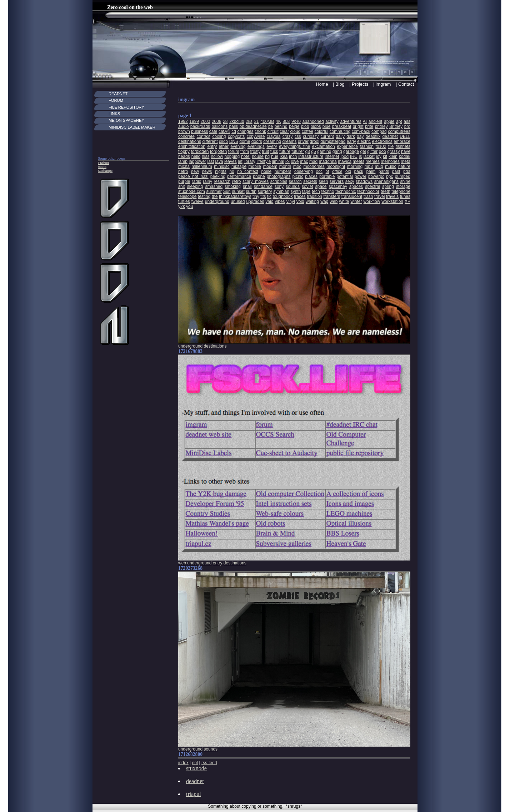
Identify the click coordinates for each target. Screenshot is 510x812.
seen (323, 181)
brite (369, 126)
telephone (401, 191)
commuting (340, 131)
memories (390, 161)
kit (385, 156)
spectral (372, 186)
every (272, 146)
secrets (310, 181)
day (360, 136)
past (396, 171)
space (321, 186)
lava (219, 161)
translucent (352, 196)
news (207, 171)
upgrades (255, 201)
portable (327, 176)
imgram (383, 84)
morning (355, 166)
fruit (265, 151)
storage (403, 186)
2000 (206, 121)
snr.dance (263, 186)
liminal (278, 161)
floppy (184, 151)
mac (304, 161)
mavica (345, 161)
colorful (322, 131)
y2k (182, 206)
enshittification (192, 146)
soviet (307, 186)
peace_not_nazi (193, 176)
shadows (364, 181)
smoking (233, 186)
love (295, 161)
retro (237, 181)
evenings (256, 146)
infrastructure (311, 156)
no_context (248, 171)
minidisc (222, 166)
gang (337, 151)
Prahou (103, 163)
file (391, 146)
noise (267, 171)
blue (327, 126)
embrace (402, 141)
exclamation (324, 146)
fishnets (403, 146)
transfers (332, 196)
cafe (213, 131)
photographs (279, 176)
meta (406, 161)
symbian (281, 191)
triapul (194, 794)
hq (267, 156)
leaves (231, 161)
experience (347, 146)
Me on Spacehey (126, 120)
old (348, 171)
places (311, 176)
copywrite (256, 136)
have (406, 151)
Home (322, 84)
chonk (260, 131)
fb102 (381, 146)
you (189, 206)
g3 (307, 151)
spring (388, 186)
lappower (197, 161)
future (285, 151)
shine (405, 181)
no (232, 171)
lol (287, 161)
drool (314, 141)
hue (275, 156)
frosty (255, 151)
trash (368, 196)
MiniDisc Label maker (132, 127)
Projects (360, 84)
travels (392, 196)
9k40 (296, 121)
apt (399, 121)
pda (407, 171)
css (298, 136)
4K (278, 121)
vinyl (291, 201)
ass (407, 121)
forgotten (218, 151)
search (295, 181)
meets (358, 161)
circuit (273, 131)
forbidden (200, 151)
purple (184, 181)
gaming (324, 151)
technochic (346, 191)
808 (286, 121)
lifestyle (264, 161)
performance (239, 176)
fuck (274, 151)
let (240, 161)
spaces (356, 186)
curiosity (311, 136)
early (351, 141)
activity (332, 121)
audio (183, 126)
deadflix (373, 136)
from (245, 151)
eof (195, 763)
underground (217, 201)
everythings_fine (294, 146)
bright (358, 126)
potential (345, 176)
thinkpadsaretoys (235, 196)
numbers (283, 171)
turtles (184, 201)
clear (284, 131)
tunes (405, 196)
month (285, 166)
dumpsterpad (333, 141)
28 (225, 121)
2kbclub (237, 121)
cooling (219, 136)
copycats (236, 136)
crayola (274, 136)
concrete (186, 136)
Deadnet (118, 94)
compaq (379, 131)
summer (214, 191)
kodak (405, 156)
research (222, 181)
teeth (386, 191)
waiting (312, 201)
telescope (187, 196)
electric (364, 141)
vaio (270, 201)
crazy (288, 136)
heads (184, 156)
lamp (183, 161)
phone (259, 176)
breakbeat (342, 126)
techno (327, 191)
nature (404, 166)
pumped (403, 176)
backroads (200, 126)
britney (381, 126)
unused (238, 201)
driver (303, 141)
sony (279, 186)
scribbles (279, 181)
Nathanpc (105, 171)
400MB (267, 121)
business (199, 131)
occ (319, 171)
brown (184, 131)
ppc (389, 176)
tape (306, 191)
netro (183, 171)
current (327, 136)
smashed (214, 186)
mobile (255, 166)
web (334, 201)
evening (238, 146)
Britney (396, 126)
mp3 (369, 166)
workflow (372, 201)
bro (407, 126)
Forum (116, 100)
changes (245, 131)
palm (371, 171)
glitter (372, 151)
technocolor (368, 191)
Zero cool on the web (130, 7)
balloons (219, 126)
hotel (246, 156)
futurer (298, 151)
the (215, 196)
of (327, 171)
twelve (197, 201)
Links (114, 114)
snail (247, 186)
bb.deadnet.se (253, 126)
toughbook (283, 196)
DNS (234, 141)
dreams (290, 141)
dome (245, 141)
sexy (350, 181)
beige (294, 126)
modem (270, 166)
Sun (227, 191)
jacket (369, 156)
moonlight (336, 166)
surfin (251, 191)
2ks (249, 121)
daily (340, 136)
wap (324, 201)
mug (379, 166)
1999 (194, 121)
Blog (340, 84)
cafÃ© (224, 131)
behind (281, 126)
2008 (217, 121)
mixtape (239, 166)
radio (197, 181)
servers (337, 181)
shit (182, 186)
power (361, 176)
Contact (406, 84)
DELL (405, 136)
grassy (393, 151)
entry (212, 146)
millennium (202, 166)
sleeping (195, 186)
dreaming (272, 141)
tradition (314, 196)
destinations (190, 141)
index (183, 763)
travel (379, 196)
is (361, 156)
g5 (313, 151)
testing (204, 196)
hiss (206, 156)
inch (293, 156)
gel (363, 151)
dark (351, 136)
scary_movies (256, 181)
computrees (399, 131)
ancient (376, 121)
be (271, 126)
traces (300, 196)
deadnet (390, 136)
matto (102, 167)
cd (234, 131)
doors (257, 141)
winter (356, 201)
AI (365, 121)
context (203, 136)
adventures (351, 121)
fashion (367, 146)
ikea (284, 156)
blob (305, 126)
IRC (354, 156)
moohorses (314, 166)
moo (297, 166)
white (344, 201)
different (210, 141)
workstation (392, 201)
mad (313, 161)
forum (234, 151)
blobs (316, 126)
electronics (382, 141)
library (249, 161)
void (300, 201)
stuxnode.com (192, 191)
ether (224, 146)
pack (359, 171)
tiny (256, 196)
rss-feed (209, 763)
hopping (232, 156)
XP (407, 201)
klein (393, 156)
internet (332, 156)
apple (389, 121)
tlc (269, 196)
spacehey (338, 186)
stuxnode (196, 768)
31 (256, 121)
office (337, 171)
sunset (238, 191)
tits (263, 196)
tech (316, 191)
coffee (307, 131)
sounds (293, 186)
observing (304, 171)
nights (221, 171)
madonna (328, 161)
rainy (207, 181)
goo (382, 151)
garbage (351, 151)
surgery (265, 191)
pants (384, 171)
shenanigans (386, 181)
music (391, 166)
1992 (183, 121)
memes (373, 161)
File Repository (126, 107)
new (195, 171)
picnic (298, 176)
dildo (223, 141)
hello (196, 156)
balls (233, 126)
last (211, 161)
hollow (217, 156)
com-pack (361, 131)
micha (184, 166)
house (258, 156)
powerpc (376, 176)
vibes (280, 201)
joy (379, 156)
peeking (218, 176)
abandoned (313, 121)
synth (296, 191)
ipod (344, 156)
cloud (296, 131)
